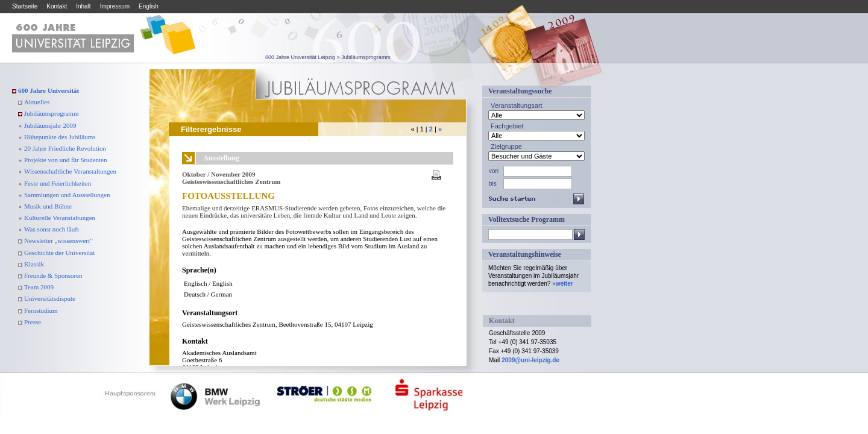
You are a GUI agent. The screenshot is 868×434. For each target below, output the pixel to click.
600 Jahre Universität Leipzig (300, 57)
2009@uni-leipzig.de (530, 360)
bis (493, 184)
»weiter (562, 284)
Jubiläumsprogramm (366, 57)
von (494, 171)
